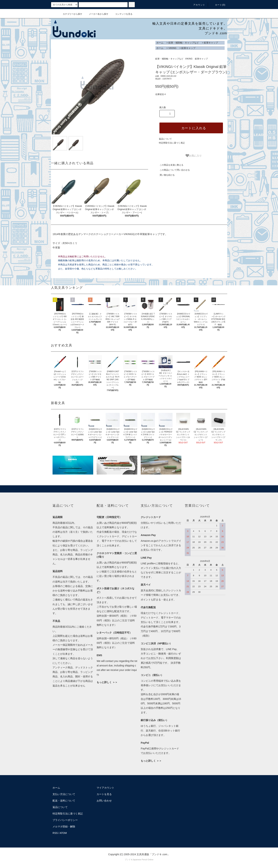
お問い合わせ (104, 801)
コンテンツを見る (122, 14)
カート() (218, 5)
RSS (55, 833)
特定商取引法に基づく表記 (172, 143)
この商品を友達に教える (169, 165)
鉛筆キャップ (211, 43)
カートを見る (104, 794)
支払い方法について (64, 794)
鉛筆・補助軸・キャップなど (184, 43)
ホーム (160, 43)
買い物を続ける (165, 175)
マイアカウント (105, 788)
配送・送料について (64, 801)
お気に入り (194, 156)
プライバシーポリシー (65, 820)
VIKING (172, 48)
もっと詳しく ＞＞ (107, 682)
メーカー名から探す (96, 14)
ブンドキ (129, 860)
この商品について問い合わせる (173, 170)
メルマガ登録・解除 (64, 826)
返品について (165, 139)
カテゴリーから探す (70, 14)
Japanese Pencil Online (143, 860)
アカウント (197, 5)
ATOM (63, 833)
